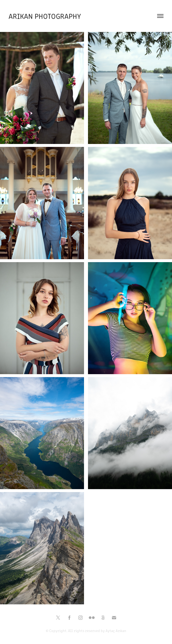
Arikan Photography (45, 16)
